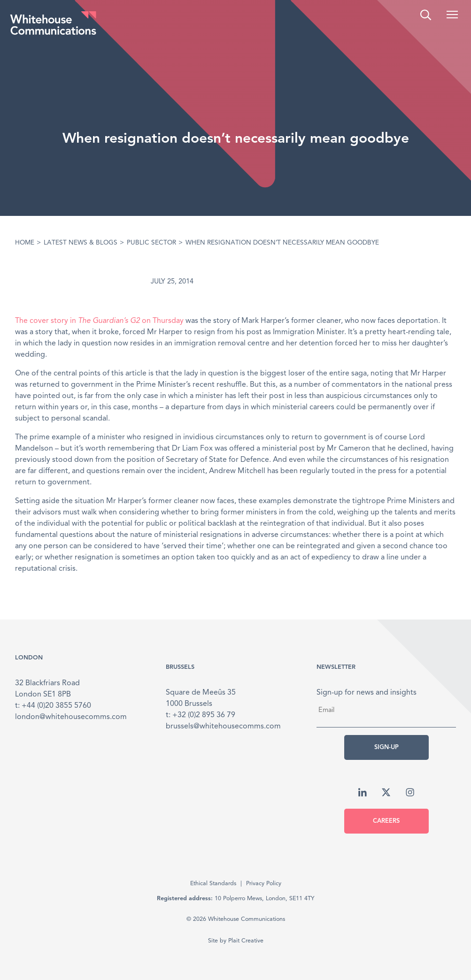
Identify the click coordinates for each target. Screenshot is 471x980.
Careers (386, 821)
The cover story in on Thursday (99, 321)
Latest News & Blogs (81, 243)
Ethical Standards (213, 884)
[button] (452, 15)
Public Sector (151, 243)
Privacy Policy (264, 884)
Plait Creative (246, 941)
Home (25, 243)
